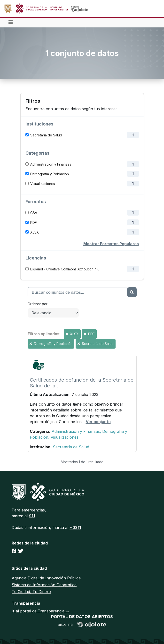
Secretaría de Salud (46, 135)
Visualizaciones (43, 184)
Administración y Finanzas (51, 164)
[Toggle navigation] (11, 23)
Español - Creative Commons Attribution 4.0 (65, 269)
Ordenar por (38, 304)
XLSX (35, 232)
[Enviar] (132, 292)
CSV (34, 213)
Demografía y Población (50, 174)
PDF (34, 222)
